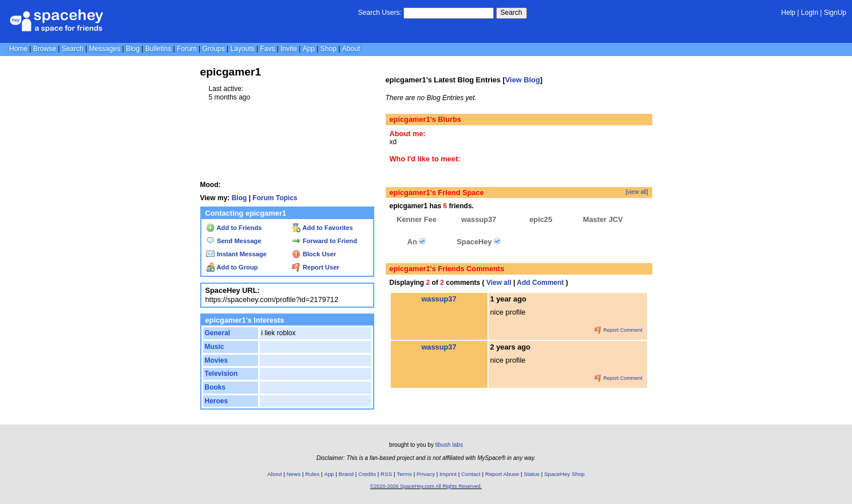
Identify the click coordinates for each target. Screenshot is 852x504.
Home (18, 49)
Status (532, 474)
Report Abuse (502, 474)
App (309, 49)
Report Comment (619, 330)
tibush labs (449, 445)
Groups (213, 49)
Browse (45, 49)
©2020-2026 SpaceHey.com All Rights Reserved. (426, 486)
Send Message (234, 241)
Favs (267, 49)
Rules (312, 474)
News (294, 474)
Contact (471, 474)
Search (512, 13)
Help (788, 13)
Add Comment (540, 283)
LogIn (810, 13)
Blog (133, 49)
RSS (386, 474)
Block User (314, 254)
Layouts (243, 49)
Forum (187, 49)
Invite (289, 49)
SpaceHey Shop (564, 474)
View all (499, 283)
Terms (404, 474)
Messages (104, 49)
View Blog (523, 80)
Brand (346, 474)
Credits (367, 474)
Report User (316, 267)
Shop (328, 49)
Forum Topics (275, 198)
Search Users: (380, 13)
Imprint (448, 474)
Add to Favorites (322, 228)
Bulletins (158, 49)
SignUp (835, 13)
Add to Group (232, 267)
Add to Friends (234, 228)
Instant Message (236, 254)
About (351, 49)
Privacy (426, 474)
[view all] (637, 192)
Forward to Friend (324, 241)
